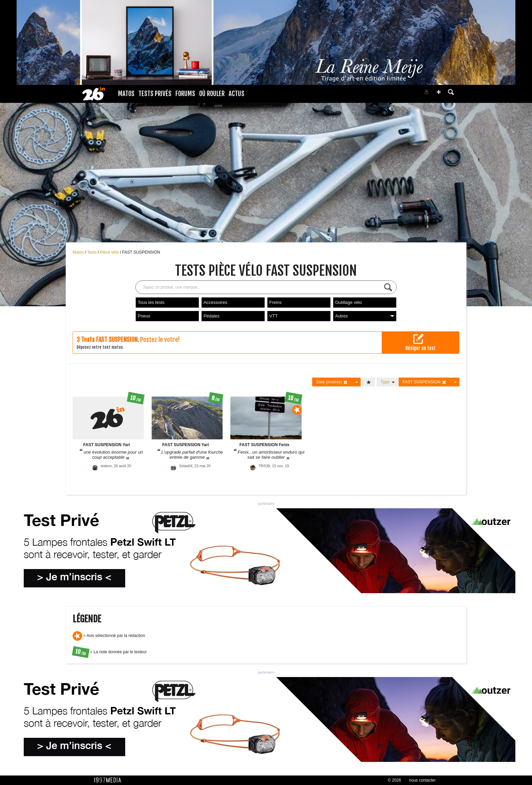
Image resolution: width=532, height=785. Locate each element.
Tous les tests (151, 302)
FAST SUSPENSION (141, 252)
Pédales (212, 316)
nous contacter (422, 780)
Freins (275, 302)
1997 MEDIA (110, 780)
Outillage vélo (349, 302)
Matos (126, 94)
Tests (92, 252)
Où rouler (212, 94)
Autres (365, 316)
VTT (274, 316)
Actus (236, 94)
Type (388, 382)
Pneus (144, 316)
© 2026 (394, 780)
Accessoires (215, 302)
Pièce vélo (110, 252)
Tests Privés (155, 94)
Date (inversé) (332, 382)
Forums (185, 94)
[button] (439, 92)
